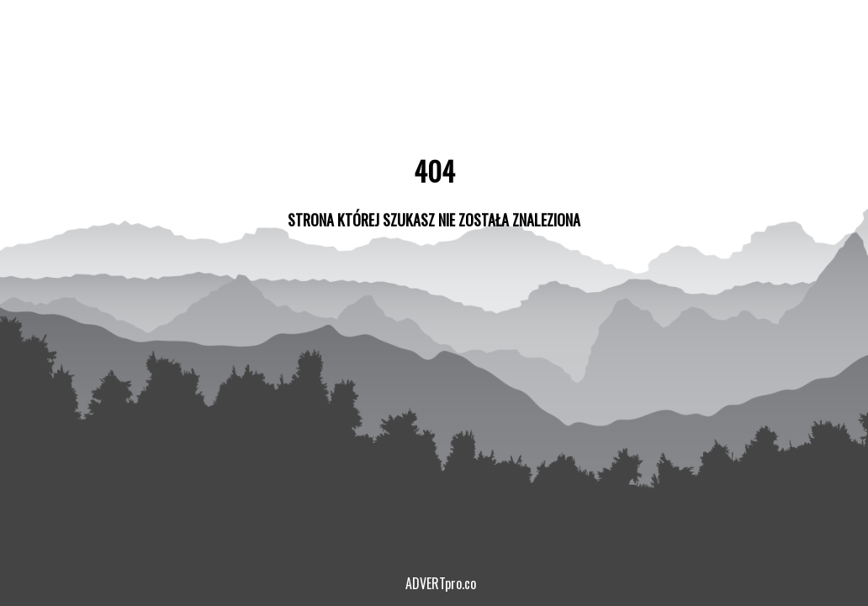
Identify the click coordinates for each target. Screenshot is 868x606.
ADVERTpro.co (441, 583)
